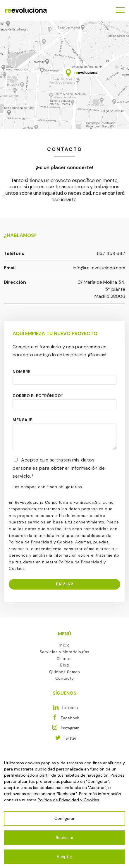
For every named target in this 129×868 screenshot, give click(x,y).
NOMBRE (21, 372)
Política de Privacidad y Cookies (41, 542)
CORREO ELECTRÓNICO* (38, 396)
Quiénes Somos (65, 672)
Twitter (65, 738)
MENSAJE (23, 420)
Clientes (65, 659)
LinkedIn (64, 708)
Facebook (64, 718)
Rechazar (65, 837)
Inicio (65, 645)
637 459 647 (111, 253)
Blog (64, 665)
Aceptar (64, 857)
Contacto (65, 678)
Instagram (64, 728)
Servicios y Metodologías (65, 652)
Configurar (64, 818)
